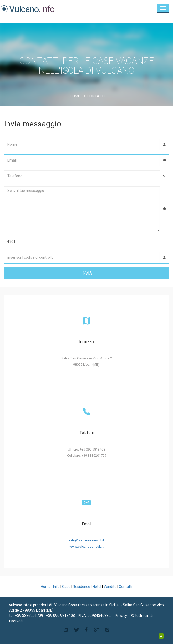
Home (75, 96)
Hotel (97, 587)
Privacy (121, 616)
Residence (82, 587)
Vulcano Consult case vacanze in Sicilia (86, 605)
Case (66, 587)
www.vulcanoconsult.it (87, 546)
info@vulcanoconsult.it (87, 540)
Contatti (126, 587)
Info (56, 587)
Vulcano (27, 9)
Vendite (110, 587)
